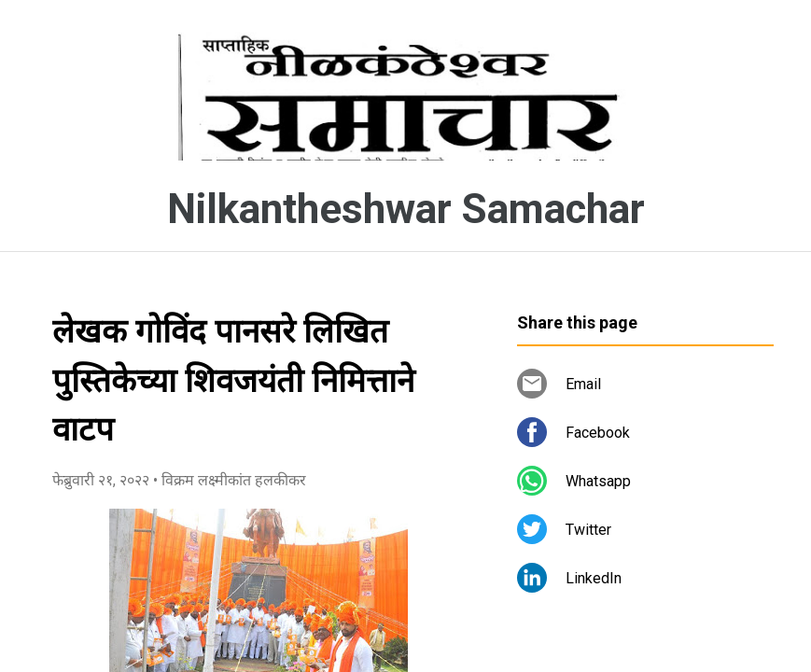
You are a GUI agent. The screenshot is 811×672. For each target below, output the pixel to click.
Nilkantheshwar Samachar (406, 209)
